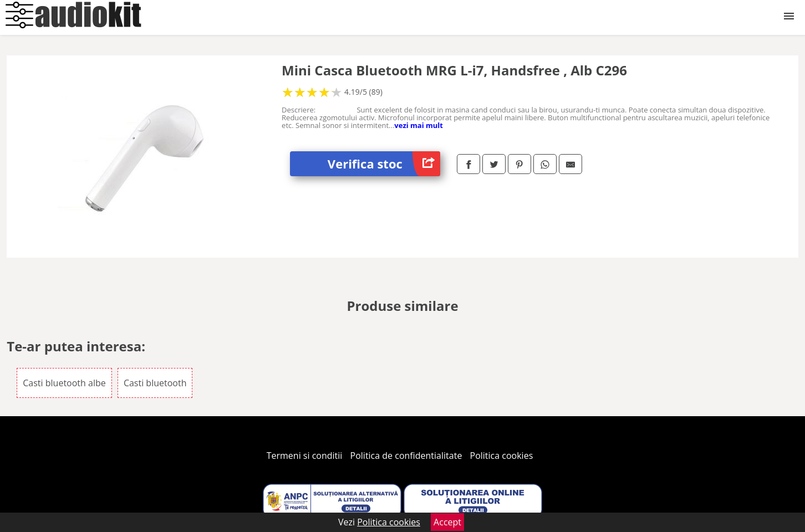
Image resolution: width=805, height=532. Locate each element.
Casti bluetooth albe (64, 383)
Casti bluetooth (155, 383)
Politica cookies (502, 456)
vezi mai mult (419, 125)
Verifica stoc (384, 164)
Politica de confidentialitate (406, 456)
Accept (447, 522)
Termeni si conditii (305, 456)
